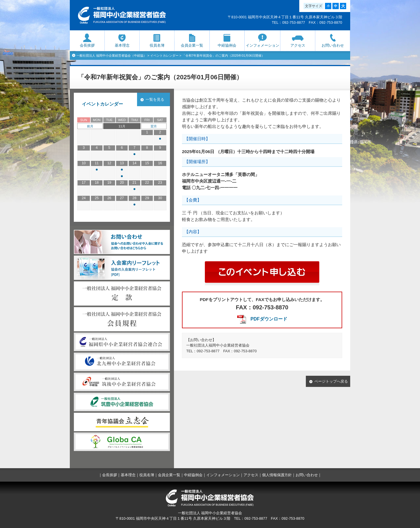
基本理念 (122, 45)
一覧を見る (155, 99)
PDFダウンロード (269, 319)
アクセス (298, 45)
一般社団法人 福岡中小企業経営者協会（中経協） (111, 56)
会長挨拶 (87, 45)
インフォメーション (262, 45)
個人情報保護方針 (277, 475)
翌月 (154, 126)
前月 (90, 126)
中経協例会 (227, 45)
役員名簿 (157, 45)
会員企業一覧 (192, 45)
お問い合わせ (333, 45)
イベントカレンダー (164, 56)
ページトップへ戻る (331, 381)
